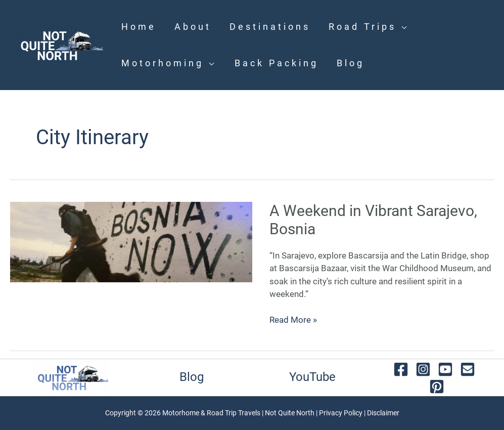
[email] (468, 369)
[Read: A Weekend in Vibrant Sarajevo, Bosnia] (131, 241)
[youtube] (445, 369)
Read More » (293, 319)
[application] (403, 27)
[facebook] (401, 369)
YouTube (312, 377)
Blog (192, 377)
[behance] (437, 386)
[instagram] (423, 369)
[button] (482, 45)
